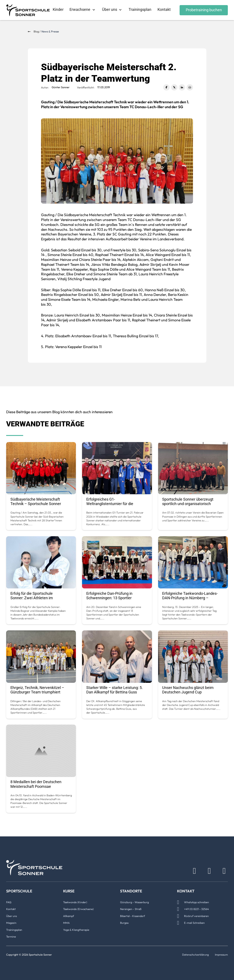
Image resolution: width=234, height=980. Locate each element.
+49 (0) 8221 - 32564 (196, 909)
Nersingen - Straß (131, 909)
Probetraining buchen (204, 10)
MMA (66, 923)
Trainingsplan (140, 10)
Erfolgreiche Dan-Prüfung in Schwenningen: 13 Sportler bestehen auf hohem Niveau (110, 598)
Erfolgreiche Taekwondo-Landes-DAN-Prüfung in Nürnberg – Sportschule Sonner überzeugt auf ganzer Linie (191, 600)
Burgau (124, 923)
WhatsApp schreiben (196, 902)
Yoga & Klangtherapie (76, 930)
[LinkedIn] (182, 87)
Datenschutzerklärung (195, 955)
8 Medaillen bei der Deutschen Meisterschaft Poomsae (36, 784)
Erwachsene (80, 10)
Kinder (58, 10)
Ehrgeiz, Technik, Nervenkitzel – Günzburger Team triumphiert (37, 690)
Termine (11, 937)
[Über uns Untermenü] (120, 10)
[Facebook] (166, 87)
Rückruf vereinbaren (196, 916)
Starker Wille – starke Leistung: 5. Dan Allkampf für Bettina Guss (115, 690)
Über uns (110, 10)
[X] (174, 87)
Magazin (11, 923)
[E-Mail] (190, 87)
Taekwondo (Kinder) (75, 902)
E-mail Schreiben (194, 923)
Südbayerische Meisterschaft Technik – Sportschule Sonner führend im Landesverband (36, 504)
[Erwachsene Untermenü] (94, 10)
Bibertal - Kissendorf (133, 916)
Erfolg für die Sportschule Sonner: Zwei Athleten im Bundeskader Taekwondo (32, 598)
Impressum (221, 955)
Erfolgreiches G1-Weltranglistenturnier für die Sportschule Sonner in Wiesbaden (115, 504)
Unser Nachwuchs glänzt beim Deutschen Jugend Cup (188, 690)
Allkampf (69, 916)
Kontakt (164, 10)
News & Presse (50, 31)
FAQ (9, 902)
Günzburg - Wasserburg (134, 902)
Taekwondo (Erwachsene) (78, 909)
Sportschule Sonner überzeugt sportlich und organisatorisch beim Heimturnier (188, 504)
